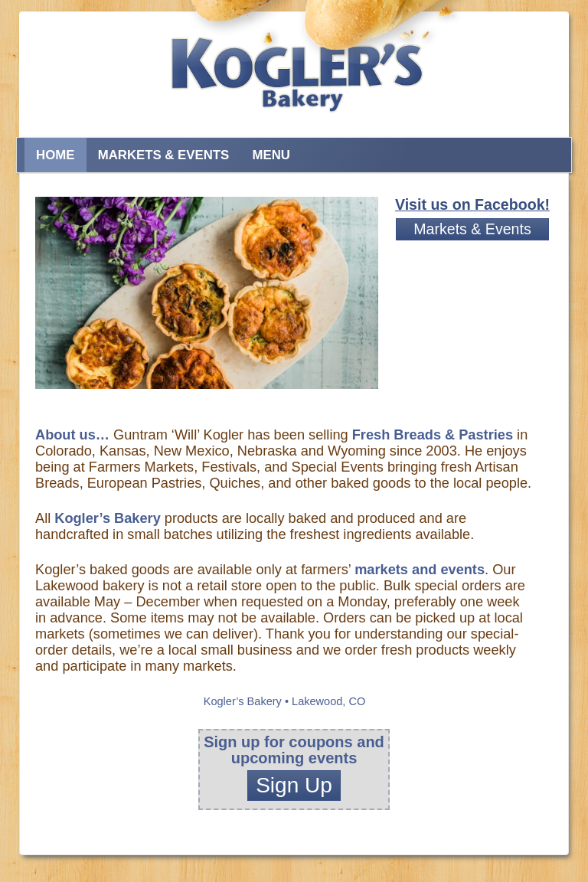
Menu (271, 155)
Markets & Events (164, 155)
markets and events (420, 570)
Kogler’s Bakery (108, 518)
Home (55, 155)
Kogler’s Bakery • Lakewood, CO (285, 701)
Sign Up (294, 785)
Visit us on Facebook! (472, 204)
